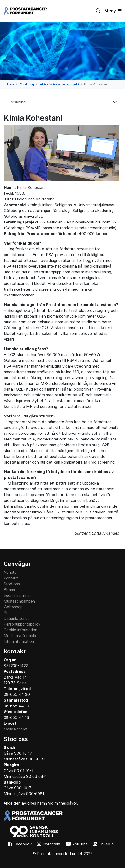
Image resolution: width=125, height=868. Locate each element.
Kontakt (11, 578)
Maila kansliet (16, 729)
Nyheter (11, 572)
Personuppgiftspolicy (22, 624)
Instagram (51, 844)
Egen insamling (17, 595)
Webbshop (13, 607)
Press (9, 613)
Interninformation (19, 641)
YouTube (80, 844)
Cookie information (20, 630)
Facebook (23, 844)
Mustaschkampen (19, 601)
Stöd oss (12, 584)
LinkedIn (106, 844)
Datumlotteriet (16, 618)
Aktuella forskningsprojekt (59, 84)
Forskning (27, 84)
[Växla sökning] (98, 11)
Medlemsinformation (22, 636)
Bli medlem (13, 590)
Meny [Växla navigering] (113, 11)
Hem (11, 84)
